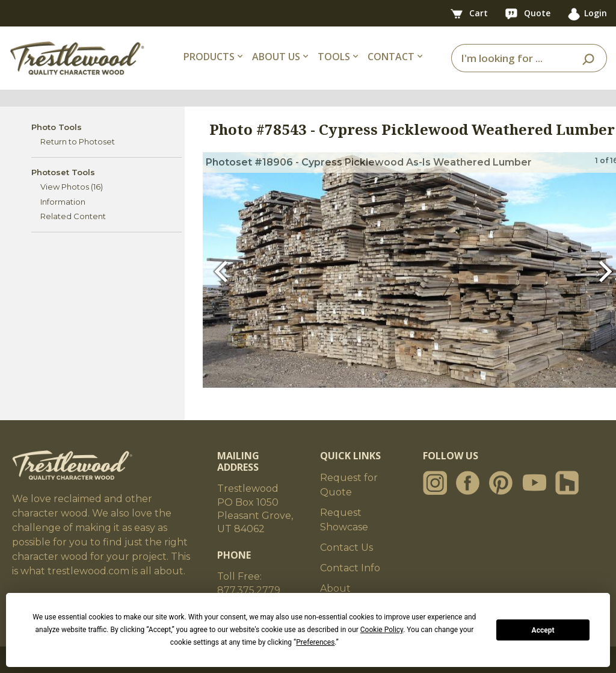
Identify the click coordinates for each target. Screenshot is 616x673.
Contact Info (350, 568)
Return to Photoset (78, 141)
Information (63, 202)
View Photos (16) (72, 187)
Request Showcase (344, 520)
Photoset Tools (63, 172)
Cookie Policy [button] (382, 630)
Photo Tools (57, 127)
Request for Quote (349, 485)
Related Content (73, 216)
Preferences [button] (315, 642)
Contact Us (346, 547)
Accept (543, 630)
